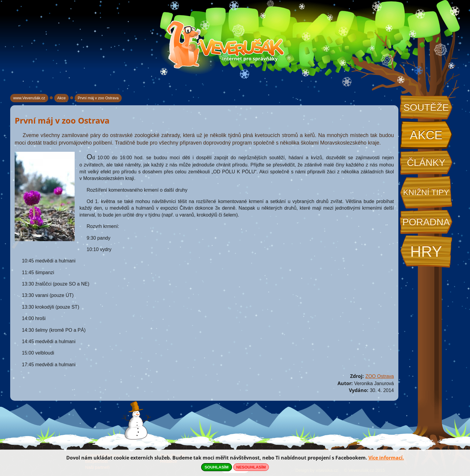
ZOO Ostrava (380, 376)
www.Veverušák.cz (29, 98)
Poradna (426, 222)
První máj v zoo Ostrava (98, 98)
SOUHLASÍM (216, 467)
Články (426, 163)
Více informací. (386, 458)
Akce (426, 135)
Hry (426, 251)
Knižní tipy (426, 192)
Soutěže (426, 107)
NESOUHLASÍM (251, 467)
